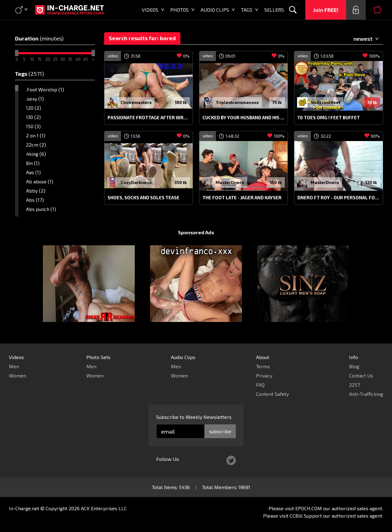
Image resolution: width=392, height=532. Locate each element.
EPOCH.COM (309, 508)
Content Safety (272, 394)
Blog (354, 366)
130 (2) (33, 117)
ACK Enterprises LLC (104, 508)
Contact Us (361, 375)
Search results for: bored (142, 38)
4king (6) (36, 154)
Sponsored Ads (196, 232)
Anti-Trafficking (366, 394)
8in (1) (33, 163)
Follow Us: (168, 459)
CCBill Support (306, 516)
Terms (263, 366)
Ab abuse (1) (40, 181)
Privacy (264, 375)
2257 (354, 385)
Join (326, 10)
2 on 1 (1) (36, 135)
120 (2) (34, 108)
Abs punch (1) (41, 209)
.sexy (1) (35, 99)
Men (14, 366)
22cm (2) (36, 145)
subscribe (220, 431)
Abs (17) (35, 200)
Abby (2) (36, 191)
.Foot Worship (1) (45, 89)
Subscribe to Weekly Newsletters (194, 417)
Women (17, 375)
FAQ (260, 385)
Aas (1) (33, 172)
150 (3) (33, 126)
